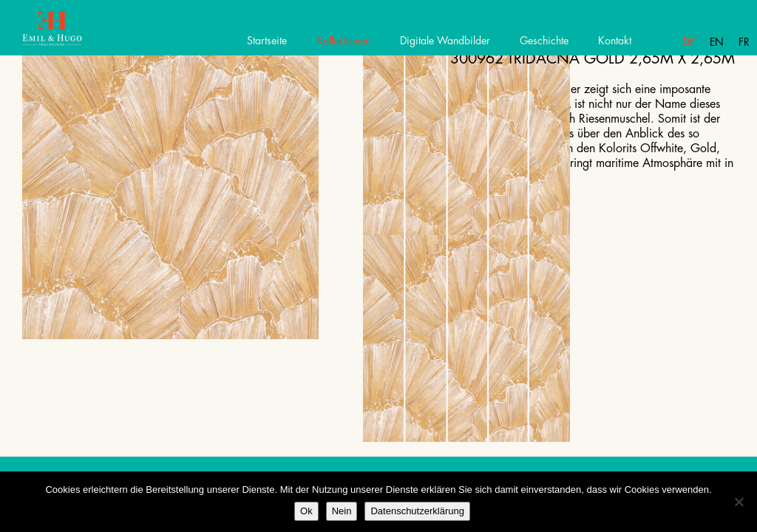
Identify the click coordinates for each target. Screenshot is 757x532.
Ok (306, 511)
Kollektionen (343, 41)
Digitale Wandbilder (445, 41)
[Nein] (739, 502)
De (689, 42)
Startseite (267, 41)
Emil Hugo (65, 33)
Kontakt (615, 41)
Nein (342, 511)
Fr (744, 42)
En (717, 42)
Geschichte (544, 41)
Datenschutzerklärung (417, 511)
